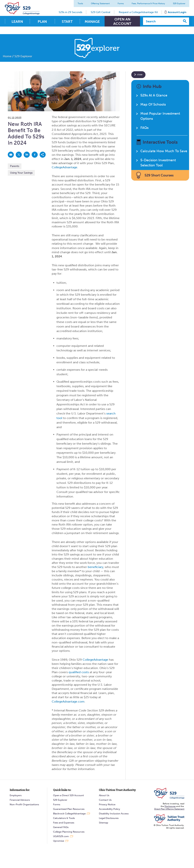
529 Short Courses (159, 175)
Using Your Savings (21, 173)
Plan (42, 22)
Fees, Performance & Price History (148, 4)
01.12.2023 (15, 118)
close (140, 74)
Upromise (59, 841)
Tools (80, 4)
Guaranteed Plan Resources (69, 809)
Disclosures (170, 806)
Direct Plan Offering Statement (169, 809)
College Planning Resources (69, 832)
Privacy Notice (107, 804)
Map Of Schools (153, 104)
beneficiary (95, 567)
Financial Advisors (20, 800)
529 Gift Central (100, 12)
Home (7, 56)
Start (67, 22)
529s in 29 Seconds (70, 12)
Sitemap (104, 823)
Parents (15, 166)
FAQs (144, 128)
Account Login (177, 12)
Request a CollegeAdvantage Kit (138, 12)
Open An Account (122, 21)
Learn (17, 22)
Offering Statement (100, 4)
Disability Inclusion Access (114, 814)
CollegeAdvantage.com (68, 702)
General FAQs (61, 827)
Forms (120, 4)
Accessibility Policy (110, 809)
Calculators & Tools (64, 818)
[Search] (162, 21)
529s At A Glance (154, 95)
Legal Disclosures (109, 818)
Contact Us (105, 800)
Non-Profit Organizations (24, 804)
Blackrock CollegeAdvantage (69, 814)
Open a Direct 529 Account (68, 795)
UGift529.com (61, 836)
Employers (16, 795)
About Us (104, 795)
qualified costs (79, 672)
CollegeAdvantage (65, 167)
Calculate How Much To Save (164, 151)
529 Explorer (179, 4)
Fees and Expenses (64, 823)
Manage (92, 22)
